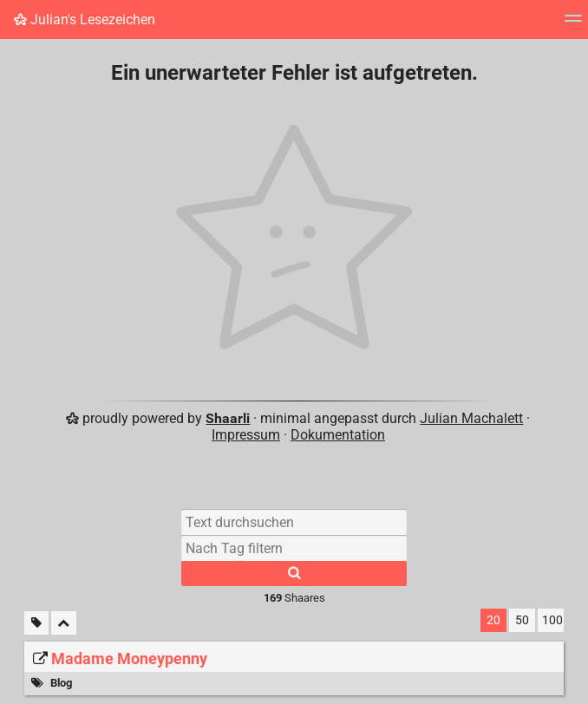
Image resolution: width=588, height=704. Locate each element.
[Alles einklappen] (64, 623)
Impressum (246, 435)
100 (552, 620)
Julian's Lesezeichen (85, 20)
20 (493, 620)
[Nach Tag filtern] (294, 548)
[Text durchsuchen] (294, 522)
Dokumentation (338, 435)
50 (522, 620)
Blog (61, 683)
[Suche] (294, 574)
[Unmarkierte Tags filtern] (36, 623)
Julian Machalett (471, 418)
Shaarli (228, 418)
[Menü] (573, 24)
